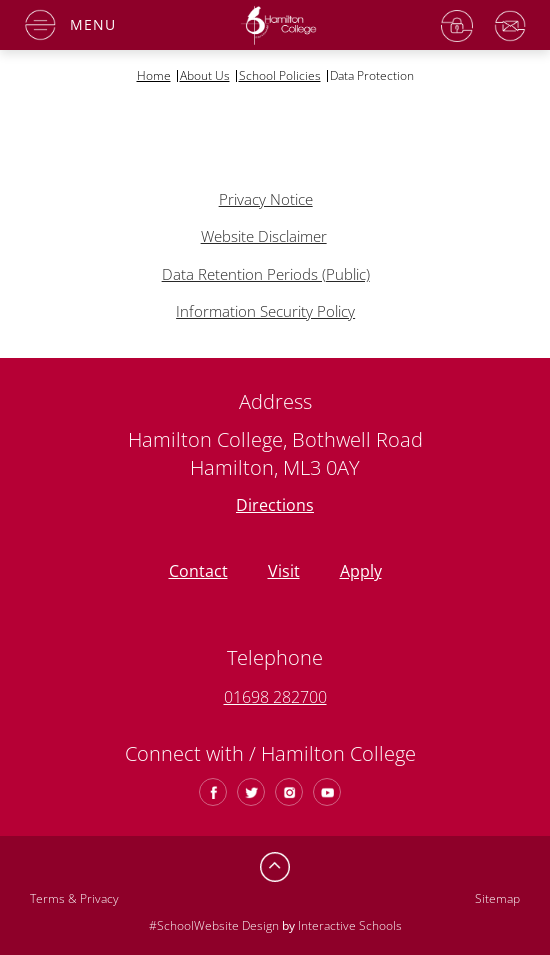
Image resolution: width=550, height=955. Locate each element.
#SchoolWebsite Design (214, 925)
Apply (361, 571)
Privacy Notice (266, 199)
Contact (198, 571)
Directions (275, 505)
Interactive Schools (350, 925)
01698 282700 (275, 697)
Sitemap (497, 898)
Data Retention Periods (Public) (266, 274)
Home (154, 76)
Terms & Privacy (74, 898)
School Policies (280, 76)
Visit (284, 571)
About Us (205, 76)
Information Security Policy (265, 311)
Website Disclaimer (264, 236)
